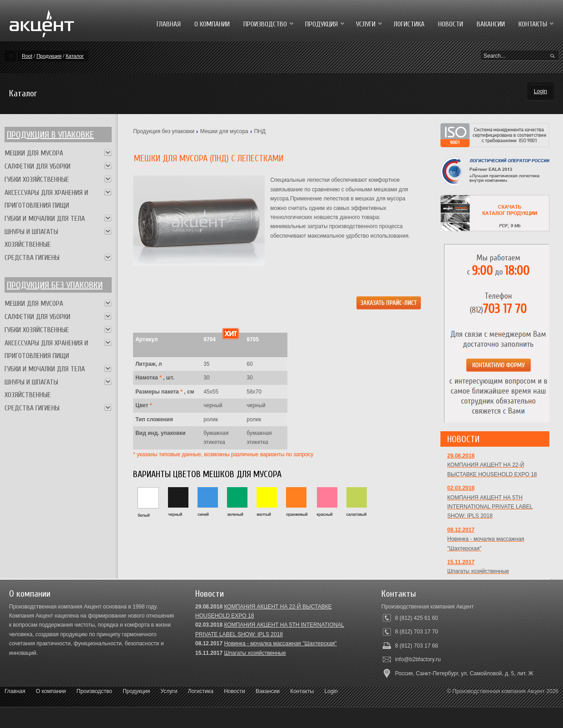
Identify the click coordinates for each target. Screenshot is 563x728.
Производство (94, 691)
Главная (15, 691)
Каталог (75, 56)
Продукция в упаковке (50, 135)
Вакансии (268, 691)
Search (553, 56)
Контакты (302, 691)
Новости (234, 691)
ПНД (259, 131)
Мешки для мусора (224, 131)
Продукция (49, 56)
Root (27, 56)
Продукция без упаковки (164, 131)
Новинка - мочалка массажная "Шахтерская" (280, 643)
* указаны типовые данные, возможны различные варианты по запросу (223, 454)
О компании (51, 691)
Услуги (169, 691)
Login (541, 91)
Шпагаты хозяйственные (255, 653)
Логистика (201, 691)
